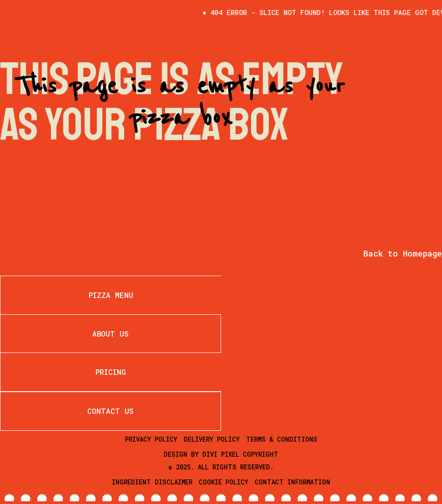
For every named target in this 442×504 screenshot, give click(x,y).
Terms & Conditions (282, 439)
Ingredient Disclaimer (152, 482)
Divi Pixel (221, 454)
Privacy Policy (151, 439)
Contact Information (292, 482)
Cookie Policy (224, 482)
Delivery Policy (212, 439)
